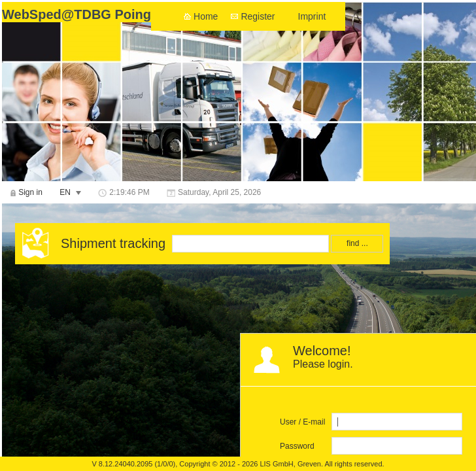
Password (297, 446)
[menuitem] (26, 192)
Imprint (312, 16)
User (288, 422)
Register (258, 16)
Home (206, 16)
